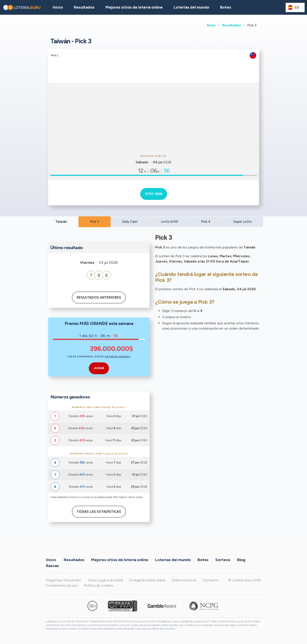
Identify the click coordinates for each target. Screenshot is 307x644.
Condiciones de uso (62, 585)
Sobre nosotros (184, 580)
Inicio (211, 25)
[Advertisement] (154, 118)
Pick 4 (206, 222)
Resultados (232, 25)
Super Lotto (243, 222)
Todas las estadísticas (99, 512)
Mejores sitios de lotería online (134, 7)
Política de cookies (99, 585)
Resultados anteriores (99, 297)
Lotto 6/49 (169, 222)
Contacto (211, 580)
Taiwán (61, 222)
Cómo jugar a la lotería (105, 580)
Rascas (52, 566)
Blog (241, 560)
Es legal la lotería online (147, 580)
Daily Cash (130, 222)
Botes (226, 7)
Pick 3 (94, 222)
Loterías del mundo (191, 7)
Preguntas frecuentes (63, 580)
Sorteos (223, 560)
